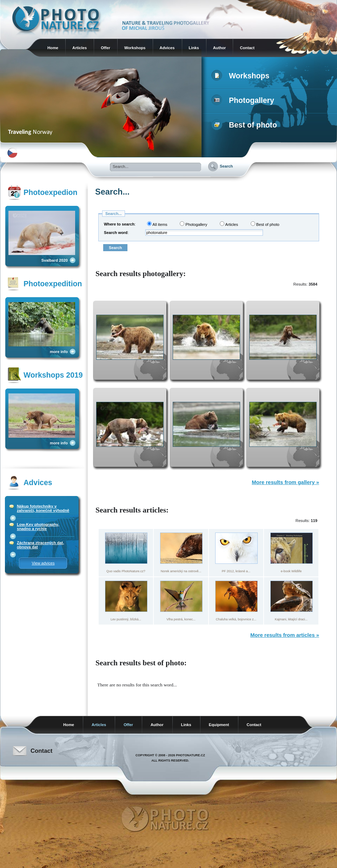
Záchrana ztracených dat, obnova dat (40, 545)
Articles (80, 48)
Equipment (219, 725)
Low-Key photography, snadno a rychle (38, 527)
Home (53, 48)
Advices (167, 48)
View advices (43, 563)
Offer (105, 48)
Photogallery (244, 100)
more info (59, 352)
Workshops (135, 48)
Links (194, 48)
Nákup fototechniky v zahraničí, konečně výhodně (43, 508)
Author (220, 48)
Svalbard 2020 (55, 260)
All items (157, 224)
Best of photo (246, 125)
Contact (247, 48)
